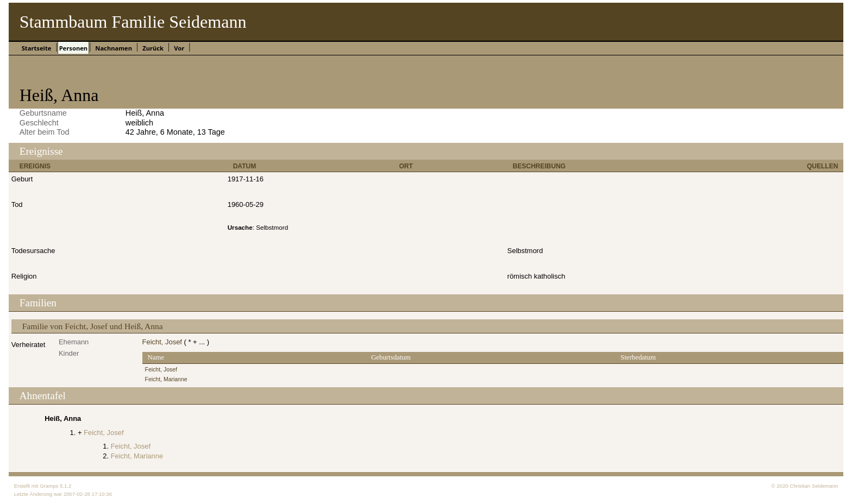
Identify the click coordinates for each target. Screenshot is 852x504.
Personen (73, 48)
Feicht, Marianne (166, 379)
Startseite (37, 48)
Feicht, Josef (162, 342)
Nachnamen (114, 48)
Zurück (153, 48)
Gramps (49, 486)
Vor (179, 48)
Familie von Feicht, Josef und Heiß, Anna (93, 326)
